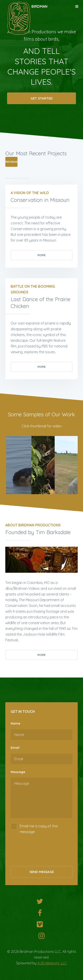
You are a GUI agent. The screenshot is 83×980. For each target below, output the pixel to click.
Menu (77, 6)
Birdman (39, 6)
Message (18, 772)
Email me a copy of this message (39, 829)
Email (15, 748)
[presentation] (44, 852)
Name (15, 723)
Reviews (11, 162)
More (41, 255)
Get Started (42, 99)
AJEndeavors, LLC (52, 963)
